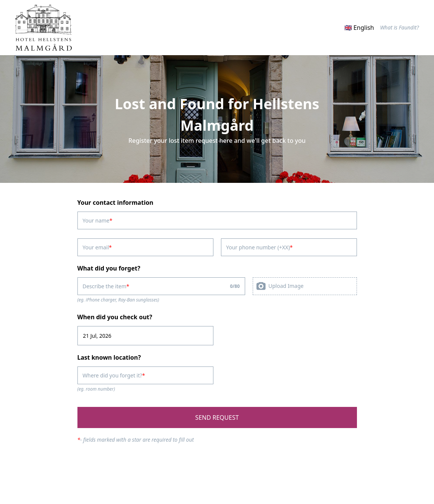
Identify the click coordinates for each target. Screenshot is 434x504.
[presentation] (305, 286)
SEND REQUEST (217, 417)
